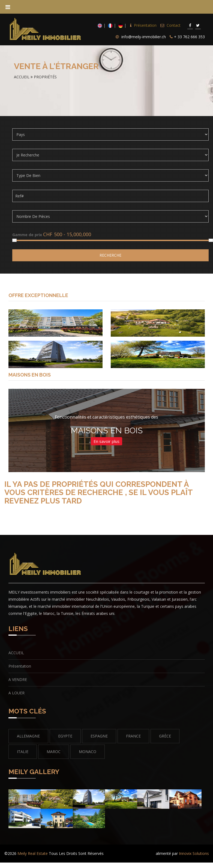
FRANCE (133, 736)
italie (23, 752)
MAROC (54, 752)
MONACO (88, 752)
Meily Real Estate (33, 853)
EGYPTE (65, 736)
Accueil (22, 77)
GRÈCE (165, 736)
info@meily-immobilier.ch (144, 37)
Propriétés (45, 77)
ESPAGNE (99, 736)
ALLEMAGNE (28, 736)
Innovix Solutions (194, 853)
